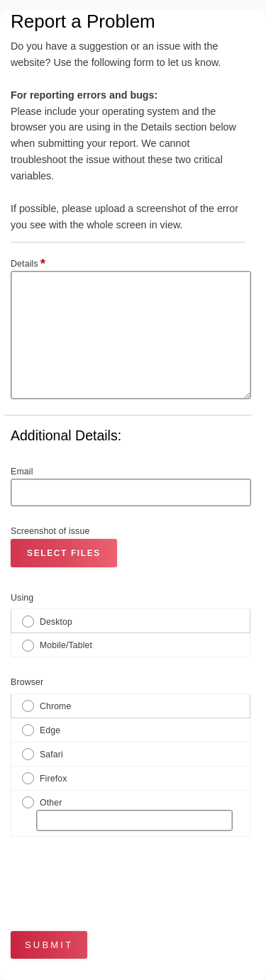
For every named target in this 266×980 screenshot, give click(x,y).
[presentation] (94, 877)
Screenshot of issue (50, 531)
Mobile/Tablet (66, 645)
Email (22, 472)
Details (28, 265)
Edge (50, 730)
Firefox (53, 779)
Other (51, 803)
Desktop (56, 622)
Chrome (55, 706)
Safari (51, 755)
